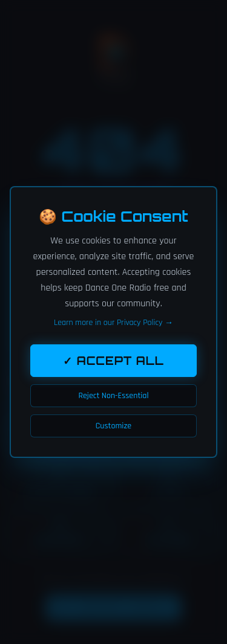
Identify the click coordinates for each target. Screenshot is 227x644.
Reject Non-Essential (113, 396)
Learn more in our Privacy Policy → (113, 323)
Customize (113, 426)
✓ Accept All (113, 361)
